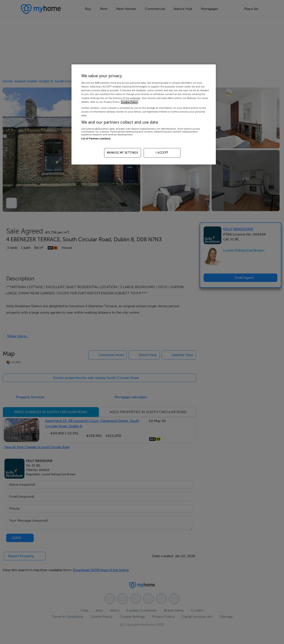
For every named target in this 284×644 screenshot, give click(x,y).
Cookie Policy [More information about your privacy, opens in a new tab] (129, 102)
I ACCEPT (162, 153)
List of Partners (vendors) (96, 139)
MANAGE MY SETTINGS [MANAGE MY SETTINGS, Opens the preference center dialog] (123, 153)
